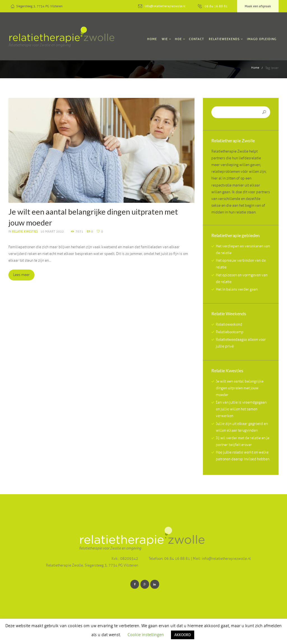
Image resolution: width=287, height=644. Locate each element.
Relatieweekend (229, 325)
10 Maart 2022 (52, 231)
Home (152, 39)
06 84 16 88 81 (216, 6)
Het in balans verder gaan (237, 290)
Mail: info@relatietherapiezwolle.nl (222, 560)
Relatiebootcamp (230, 333)
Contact (196, 39)
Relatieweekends (224, 39)
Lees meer (24, 275)
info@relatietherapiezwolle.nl (165, 6)
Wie (165, 39)
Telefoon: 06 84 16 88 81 (170, 560)
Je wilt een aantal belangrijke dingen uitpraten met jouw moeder (240, 388)
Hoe (178, 39)
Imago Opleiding (262, 39)
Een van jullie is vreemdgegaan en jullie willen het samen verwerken (241, 410)
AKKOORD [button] (183, 635)
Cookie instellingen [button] (146, 635)
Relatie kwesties (25, 231)
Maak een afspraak (258, 6)
